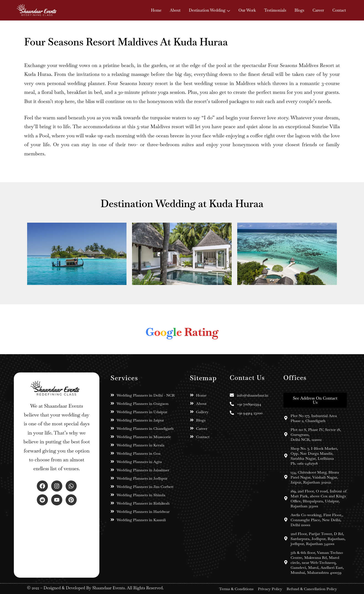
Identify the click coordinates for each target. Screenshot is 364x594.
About (175, 10)
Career (318, 10)
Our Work (247, 10)
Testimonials (275, 10)
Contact (339, 10)
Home (156, 10)
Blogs (299, 10)
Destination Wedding (209, 10)
